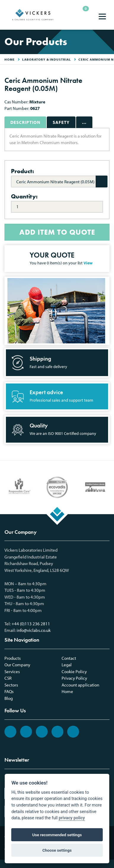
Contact (69, 658)
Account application (80, 685)
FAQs (9, 691)
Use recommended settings (57, 835)
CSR (8, 678)
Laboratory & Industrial (47, 59)
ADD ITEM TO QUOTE (57, 232)
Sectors (11, 685)
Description (25, 122)
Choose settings (57, 850)
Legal (67, 665)
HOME (10, 59)
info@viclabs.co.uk (34, 630)
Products (13, 658)
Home (67, 691)
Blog (9, 698)
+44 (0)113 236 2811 (31, 624)
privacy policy (72, 818)
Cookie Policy (74, 671)
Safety (61, 122)
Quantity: (24, 196)
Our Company (17, 665)
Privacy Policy (74, 678)
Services (12, 671)
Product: (23, 171)
